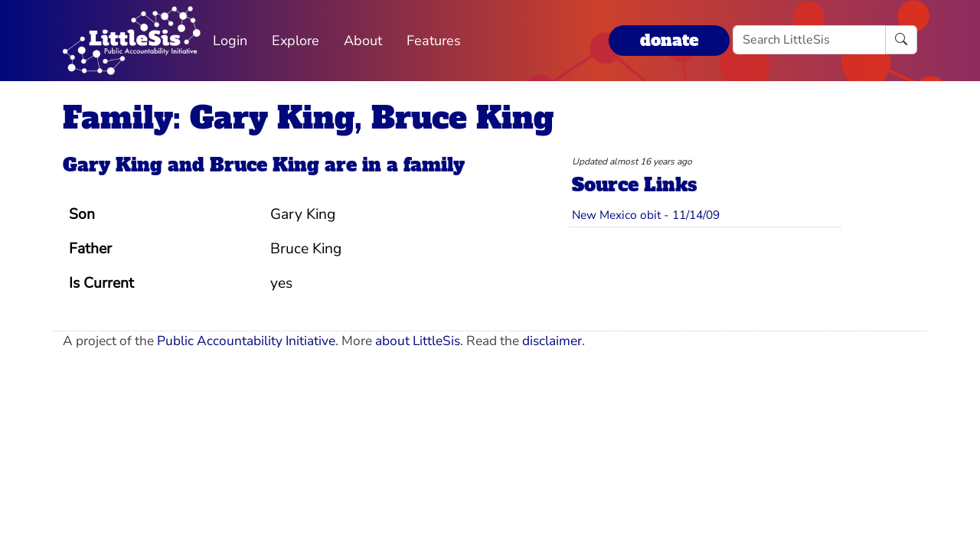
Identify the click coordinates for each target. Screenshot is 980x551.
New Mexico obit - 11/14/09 (646, 215)
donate (669, 40)
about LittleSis (418, 341)
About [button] (363, 41)
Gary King (113, 165)
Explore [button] (296, 41)
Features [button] (434, 41)
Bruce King (265, 165)
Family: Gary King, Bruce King (308, 118)
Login (230, 41)
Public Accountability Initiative (246, 341)
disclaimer (552, 341)
